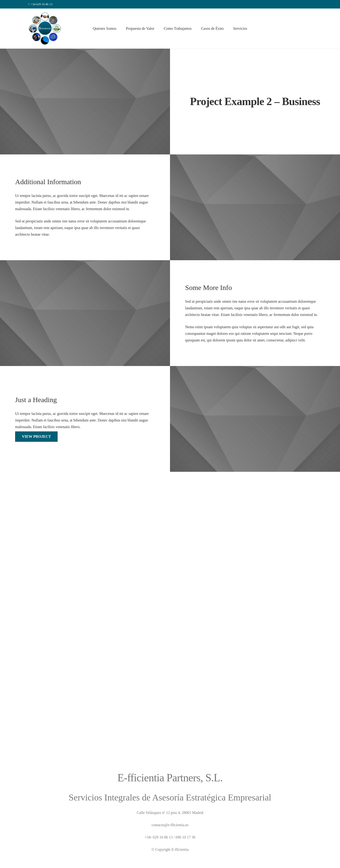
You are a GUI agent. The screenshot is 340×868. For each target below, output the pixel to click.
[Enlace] (45, 29)
